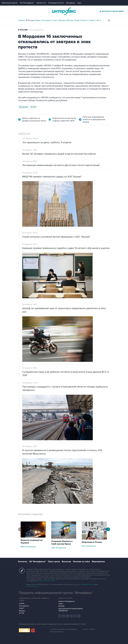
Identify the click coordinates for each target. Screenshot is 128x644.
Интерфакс (64, 11)
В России (30, 20)
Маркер (22, 611)
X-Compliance (24, 606)
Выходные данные (57, 632)
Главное (22, 20)
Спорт (55, 20)
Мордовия (24, 107)
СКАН (61, 604)
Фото (99, 20)
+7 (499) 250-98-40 (87, 585)
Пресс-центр (54, 562)
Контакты (23, 562)
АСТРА (22, 613)
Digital (77, 20)
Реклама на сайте (81, 562)
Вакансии (66, 562)
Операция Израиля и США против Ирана (62, 543)
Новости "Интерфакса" (67, 601)
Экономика (46, 20)
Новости (84, 20)
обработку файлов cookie (46, 581)
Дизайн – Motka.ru (89, 629)
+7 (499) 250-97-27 (33, 586)
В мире (38, 20)
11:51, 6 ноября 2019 (36, 30)
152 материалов (89, 546)
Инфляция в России (92, 542)
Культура (62, 20)
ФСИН (33, 107)
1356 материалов (59, 548)
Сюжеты (92, 20)
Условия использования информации (64, 629)
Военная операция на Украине (32, 542)
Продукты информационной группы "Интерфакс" (56, 593)
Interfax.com (41, 3)
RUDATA (61, 606)
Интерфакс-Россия (56, 3)
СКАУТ (22, 608)
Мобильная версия (10, 3)
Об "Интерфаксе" (27, 3)
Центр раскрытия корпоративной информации (70, 610)
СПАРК (22, 604)
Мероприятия (98, 562)
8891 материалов (28, 547)
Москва (70, 20)
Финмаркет (71, 3)
